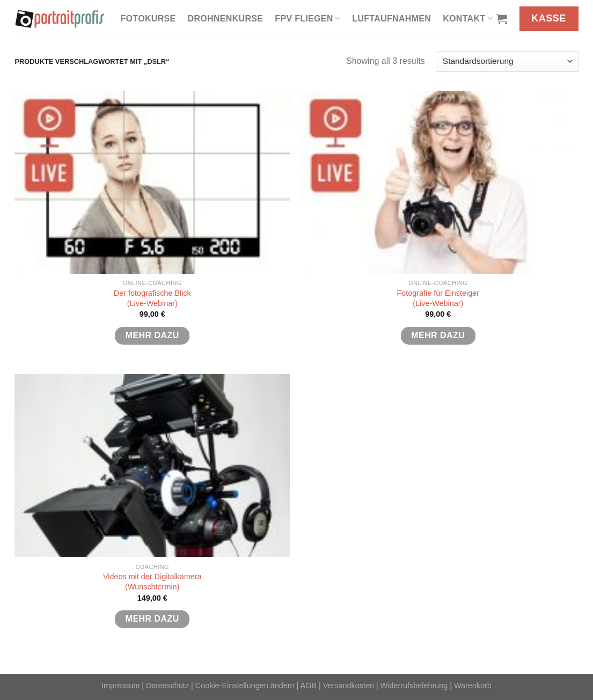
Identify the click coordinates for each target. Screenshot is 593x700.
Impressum (120, 686)
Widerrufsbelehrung (414, 686)
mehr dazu (152, 335)
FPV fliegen (308, 19)
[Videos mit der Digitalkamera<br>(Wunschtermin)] (152, 466)
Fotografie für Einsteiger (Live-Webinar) (438, 298)
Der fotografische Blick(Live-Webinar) (152, 298)
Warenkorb (473, 686)
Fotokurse (148, 19)
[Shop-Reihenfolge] (507, 61)
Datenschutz (167, 686)
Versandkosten (349, 686)
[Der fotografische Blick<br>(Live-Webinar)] (152, 182)
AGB (309, 686)
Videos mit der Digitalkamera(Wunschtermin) (152, 582)
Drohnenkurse (226, 19)
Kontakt (468, 19)
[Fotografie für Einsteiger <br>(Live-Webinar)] (438, 182)
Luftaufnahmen (391, 19)
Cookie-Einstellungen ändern (245, 686)
